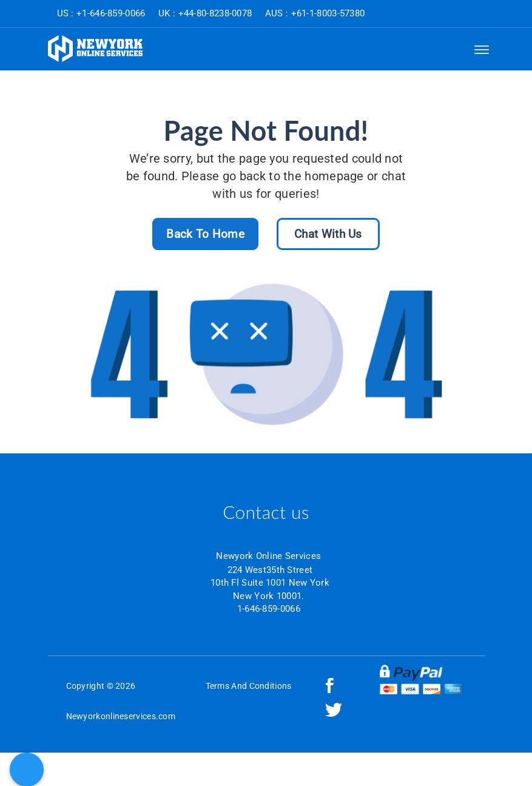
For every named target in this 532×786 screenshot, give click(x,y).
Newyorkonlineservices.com (121, 716)
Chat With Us (328, 234)
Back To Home (205, 234)
